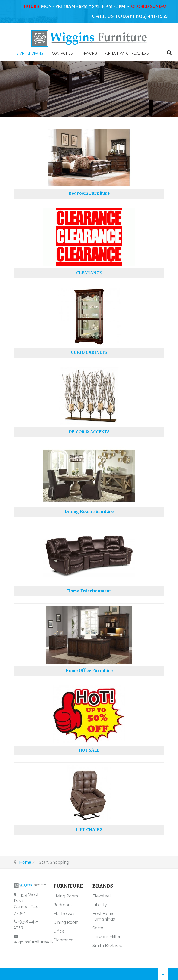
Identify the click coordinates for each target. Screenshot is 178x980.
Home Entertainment (89, 591)
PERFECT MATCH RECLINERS (127, 53)
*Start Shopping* (30, 53)
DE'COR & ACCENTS (89, 432)
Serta (98, 928)
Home (25, 862)
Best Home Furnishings (104, 916)
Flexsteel (102, 896)
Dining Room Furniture (89, 512)
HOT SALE (89, 750)
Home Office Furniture (89, 671)
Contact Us (62, 53)
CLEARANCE (89, 273)
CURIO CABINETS (89, 353)
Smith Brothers (107, 945)
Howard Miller (106, 937)
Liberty (100, 905)
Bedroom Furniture (89, 193)
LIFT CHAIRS (89, 830)
